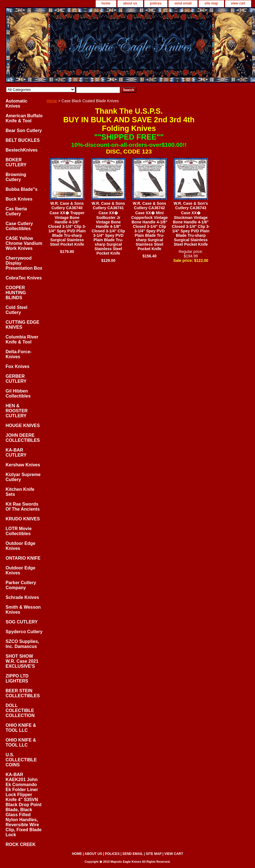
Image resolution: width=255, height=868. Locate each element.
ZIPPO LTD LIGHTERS (17, 678)
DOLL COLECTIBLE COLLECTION (20, 710)
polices (156, 3)
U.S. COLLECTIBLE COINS (21, 760)
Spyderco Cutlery (24, 632)
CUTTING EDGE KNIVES (22, 325)
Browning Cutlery (16, 177)
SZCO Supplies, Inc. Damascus (22, 644)
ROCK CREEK (21, 844)
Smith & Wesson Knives (23, 610)
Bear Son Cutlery (24, 131)
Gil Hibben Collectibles (18, 393)
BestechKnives (22, 150)
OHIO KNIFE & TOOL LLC (21, 728)
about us (130, 3)
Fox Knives (17, 366)
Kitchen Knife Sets (20, 492)
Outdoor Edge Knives (21, 546)
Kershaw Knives (23, 465)
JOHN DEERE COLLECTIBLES (23, 438)
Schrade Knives (22, 597)
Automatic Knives (16, 103)
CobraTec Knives (24, 278)
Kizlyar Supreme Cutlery (23, 477)
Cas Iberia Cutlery (16, 211)
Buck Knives (19, 199)
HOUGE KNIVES (23, 426)
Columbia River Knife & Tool (22, 339)
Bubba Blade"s (21, 189)
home (106, 3)
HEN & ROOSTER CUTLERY (17, 411)
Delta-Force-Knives (19, 354)
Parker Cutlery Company (21, 585)
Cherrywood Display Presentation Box (24, 263)
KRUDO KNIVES (23, 519)
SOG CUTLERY (22, 622)
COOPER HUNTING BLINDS (16, 293)
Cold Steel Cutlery (16, 310)
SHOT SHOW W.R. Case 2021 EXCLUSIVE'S (22, 661)
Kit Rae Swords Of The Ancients (23, 507)
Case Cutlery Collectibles (19, 226)
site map (211, 3)
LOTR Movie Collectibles (19, 531)
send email (183, 3)
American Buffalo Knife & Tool (24, 118)
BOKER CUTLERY (16, 162)
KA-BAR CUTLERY (16, 453)
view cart (238, 3)
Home (52, 101)
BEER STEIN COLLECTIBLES (23, 693)
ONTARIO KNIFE (23, 558)
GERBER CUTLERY (16, 379)
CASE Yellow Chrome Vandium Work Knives (24, 243)
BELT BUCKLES (23, 140)
